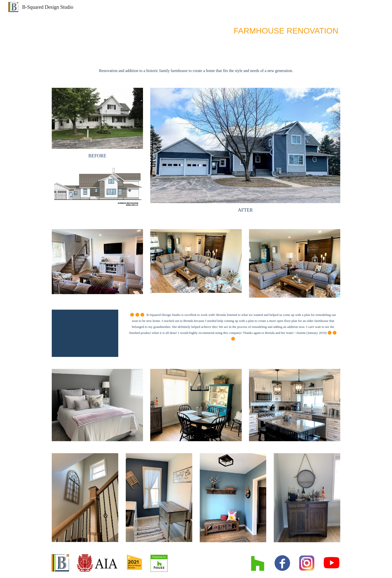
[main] (196, 30)
